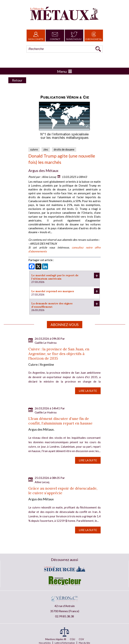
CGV (81, 639)
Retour (17, 80)
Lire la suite (88, 391)
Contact (55, 36)
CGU (72, 639)
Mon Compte (36, 36)
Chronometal (94, 36)
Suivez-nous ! (74, 36)
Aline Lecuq (49, 177)
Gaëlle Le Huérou (46, 343)
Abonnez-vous (65, 325)
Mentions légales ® (56, 639)
